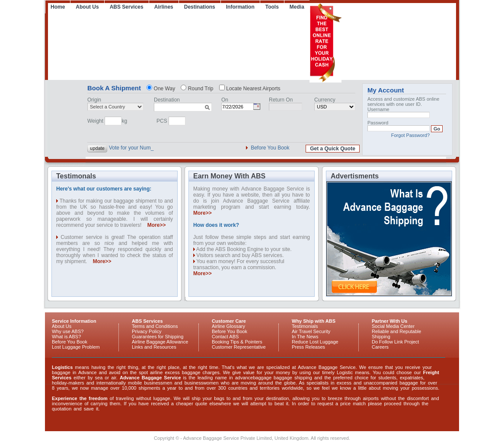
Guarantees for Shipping (158, 337)
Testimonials (305, 326)
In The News (305, 337)
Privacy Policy (147, 331)
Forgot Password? (410, 135)
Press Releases (308, 347)
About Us (87, 7)
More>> (157, 225)
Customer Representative (239, 347)
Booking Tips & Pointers (237, 342)
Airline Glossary (228, 326)
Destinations (200, 7)
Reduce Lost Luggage (315, 342)
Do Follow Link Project (395, 342)
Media (297, 7)
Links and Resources (154, 347)
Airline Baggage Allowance (160, 342)
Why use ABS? (68, 331)
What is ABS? (66, 337)
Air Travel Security (311, 331)
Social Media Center (393, 326)
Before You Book (270, 148)
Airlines (164, 7)
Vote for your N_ (128, 148)
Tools (272, 7)
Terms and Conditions (155, 326)
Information (240, 7)
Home (58, 7)
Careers (380, 347)
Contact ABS (225, 337)
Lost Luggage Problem (76, 347)
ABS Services (127, 7)
